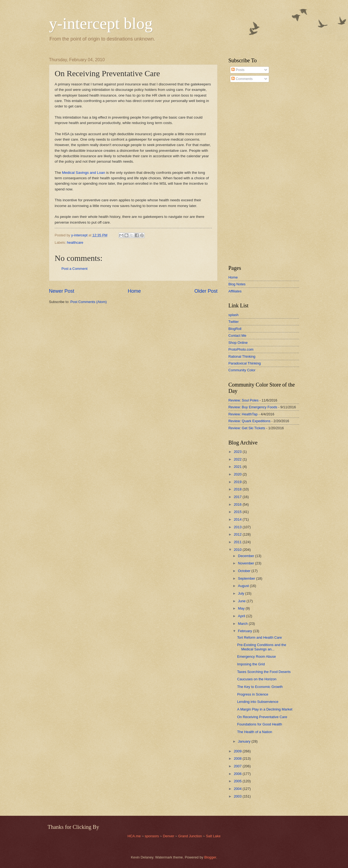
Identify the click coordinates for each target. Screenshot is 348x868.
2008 (238, 759)
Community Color (242, 370)
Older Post (206, 291)
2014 (238, 519)
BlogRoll (235, 329)
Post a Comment (74, 269)
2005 (238, 781)
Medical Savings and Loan (84, 173)
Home (134, 291)
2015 (238, 512)
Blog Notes (237, 284)
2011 (238, 542)
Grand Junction (190, 836)
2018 (238, 489)
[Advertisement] (245, 174)
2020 (238, 474)
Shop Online (238, 343)
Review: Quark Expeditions (249, 421)
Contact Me (237, 336)
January (245, 741)
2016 (238, 504)
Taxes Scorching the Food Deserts (264, 672)
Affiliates (235, 291)
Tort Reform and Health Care (260, 637)
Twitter (234, 322)
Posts (238, 70)
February (245, 631)
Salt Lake (213, 836)
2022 (238, 459)
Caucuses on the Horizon (257, 679)
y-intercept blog (101, 23)
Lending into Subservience (258, 702)
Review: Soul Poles (243, 400)
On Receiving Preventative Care (262, 717)
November (246, 563)
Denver (169, 836)
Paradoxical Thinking (245, 363)
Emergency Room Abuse (256, 657)
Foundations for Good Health (260, 724)
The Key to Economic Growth (260, 687)
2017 (238, 497)
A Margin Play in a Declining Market (265, 709)
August (244, 586)
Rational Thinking (242, 356)
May (242, 608)
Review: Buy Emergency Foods (253, 407)
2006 (238, 774)
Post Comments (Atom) (89, 302)
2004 (238, 789)
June (242, 601)
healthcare (75, 243)
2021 (238, 467)
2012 (238, 534)
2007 (238, 766)
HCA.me (134, 836)
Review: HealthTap (243, 414)
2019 (238, 482)
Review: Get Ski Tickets (247, 428)
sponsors (152, 836)
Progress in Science (253, 694)
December (246, 556)
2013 (238, 527)
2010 (238, 550)
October (245, 571)
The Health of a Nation (255, 732)
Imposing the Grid (251, 664)
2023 (238, 452)
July (241, 593)
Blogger (210, 857)
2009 (238, 751)
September (247, 578)
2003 (238, 796)
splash (233, 315)
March (243, 624)
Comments (242, 79)
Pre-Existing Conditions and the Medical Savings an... (262, 647)
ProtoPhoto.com (241, 349)
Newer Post (62, 291)
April (242, 616)
